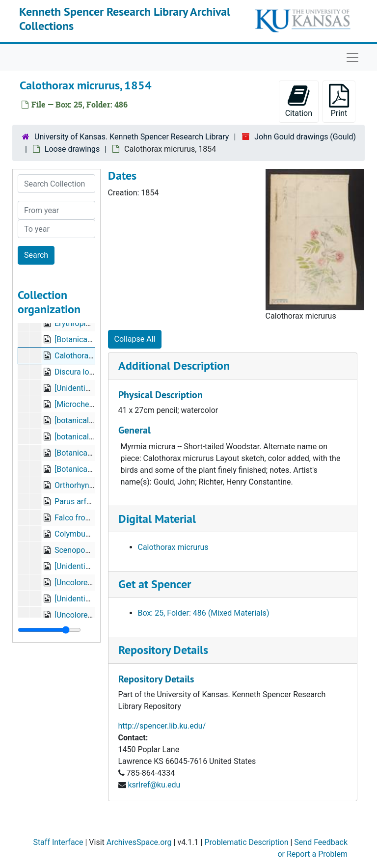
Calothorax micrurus (173, 547)
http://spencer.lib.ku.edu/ (162, 726)
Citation (299, 101)
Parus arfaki (76, 502)
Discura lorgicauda (87, 372)
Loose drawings (72, 149)
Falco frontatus (81, 518)
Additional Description (174, 366)
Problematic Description (246, 842)
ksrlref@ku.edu (154, 785)
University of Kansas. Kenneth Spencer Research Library (132, 137)
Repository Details (163, 650)
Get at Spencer (155, 584)
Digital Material (157, 519)
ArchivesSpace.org (139, 842)
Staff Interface (58, 842)
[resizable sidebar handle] (49, 630)
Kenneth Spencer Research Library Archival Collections (125, 19)
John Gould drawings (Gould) (305, 137)
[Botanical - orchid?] (89, 453)
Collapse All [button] (135, 339)
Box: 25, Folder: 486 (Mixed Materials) (204, 613)
